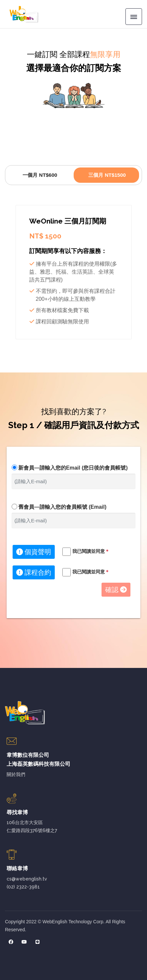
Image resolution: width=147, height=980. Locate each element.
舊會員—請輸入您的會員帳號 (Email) (62, 507)
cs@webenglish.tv (27, 879)
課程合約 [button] (34, 572)
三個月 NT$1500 (107, 175)
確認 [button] (116, 590)
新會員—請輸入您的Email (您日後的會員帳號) (73, 468)
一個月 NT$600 (40, 175)
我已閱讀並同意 (91, 551)
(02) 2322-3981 (23, 887)
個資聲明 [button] (34, 552)
